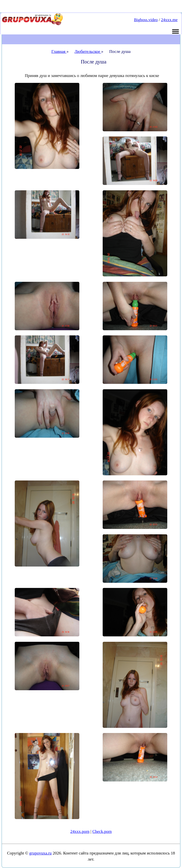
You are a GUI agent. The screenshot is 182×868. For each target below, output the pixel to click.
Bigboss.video (146, 20)
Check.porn (102, 831)
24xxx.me (169, 20)
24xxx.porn (80, 831)
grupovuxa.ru (40, 853)
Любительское (88, 52)
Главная (59, 52)
